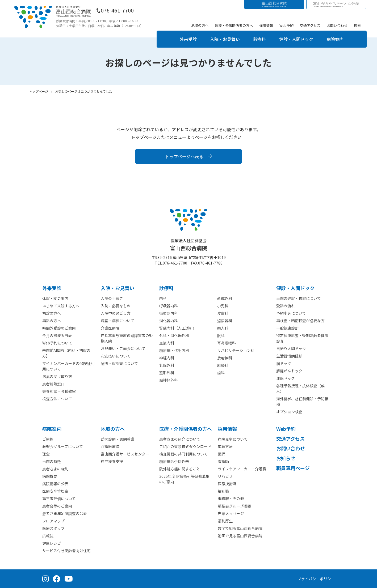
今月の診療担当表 (57, 335)
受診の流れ (286, 306)
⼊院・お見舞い (118, 288)
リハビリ (225, 476)
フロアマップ (53, 521)
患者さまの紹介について (180, 439)
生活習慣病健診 (289, 356)
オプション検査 (289, 412)
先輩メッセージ (231, 513)
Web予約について (57, 343)
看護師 (223, 461)
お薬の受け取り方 (57, 376)
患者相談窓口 (53, 384)
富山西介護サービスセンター (125, 454)
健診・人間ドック (296, 39)
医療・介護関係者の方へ (234, 25)
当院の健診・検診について (299, 298)
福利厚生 (225, 521)
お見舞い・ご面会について (123, 348)
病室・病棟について (118, 321)
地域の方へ (200, 25)
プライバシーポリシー (316, 579)
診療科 (259, 39)
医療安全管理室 (55, 491)
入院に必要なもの (116, 306)
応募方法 (225, 446)
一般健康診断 (287, 328)
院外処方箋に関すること (180, 469)
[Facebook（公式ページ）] (57, 579)
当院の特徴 (52, 461)
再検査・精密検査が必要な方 (300, 321)
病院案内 (335, 39)
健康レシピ (52, 543)
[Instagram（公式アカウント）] (46, 579)
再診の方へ (52, 321)
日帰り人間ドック (291, 348)
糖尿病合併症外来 (174, 461)
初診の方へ (52, 313)
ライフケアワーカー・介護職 (242, 469)
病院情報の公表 (55, 484)
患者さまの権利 (55, 469)
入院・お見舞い (225, 39)
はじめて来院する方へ (61, 306)
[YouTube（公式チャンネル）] (69, 579)
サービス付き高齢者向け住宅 (66, 551)
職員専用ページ (293, 468)
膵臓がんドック (289, 371)
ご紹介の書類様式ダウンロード (185, 446)
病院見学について (233, 439)
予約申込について (291, 313)
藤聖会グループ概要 (234, 506)
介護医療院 (110, 328)
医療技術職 (227, 484)
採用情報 (266, 25)
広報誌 (48, 536)
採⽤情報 (227, 429)
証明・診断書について (119, 363)
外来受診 (188, 39)
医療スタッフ (53, 528)
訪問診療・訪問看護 (118, 439)
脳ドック (284, 363)
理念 (46, 454)
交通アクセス (310, 25)
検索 (357, 25)
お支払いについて (116, 356)
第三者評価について (59, 498)
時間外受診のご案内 (59, 328)
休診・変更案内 (55, 298)
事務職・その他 (231, 498)
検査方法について (57, 399)
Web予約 (286, 25)
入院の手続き (112, 298)
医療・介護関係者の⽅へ (186, 429)
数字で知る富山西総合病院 (240, 528)
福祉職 (223, 491)
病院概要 (50, 476)
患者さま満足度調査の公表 (65, 513)
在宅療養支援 (112, 461)
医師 (221, 454)
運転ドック (286, 378)
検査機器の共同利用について (183, 454)
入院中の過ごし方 (116, 313)
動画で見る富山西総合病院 (240, 536)
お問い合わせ (337, 25)
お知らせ (286, 458)
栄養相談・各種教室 (59, 391)
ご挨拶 (48, 439)
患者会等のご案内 (57, 506)
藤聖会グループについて (63, 446)
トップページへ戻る (184, 156)
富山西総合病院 (188, 245)
